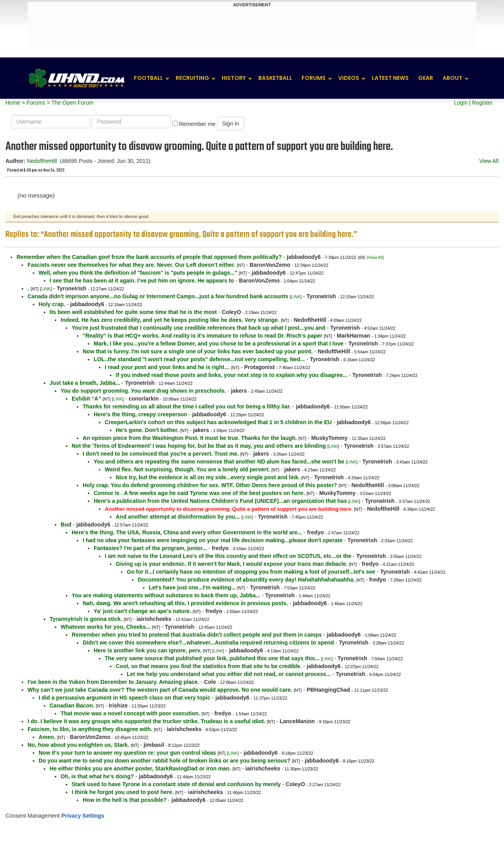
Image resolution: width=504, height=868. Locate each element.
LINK (46, 289)
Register (482, 103)
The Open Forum (72, 103)
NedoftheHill (42, 161)
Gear (426, 78)
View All (489, 161)
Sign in (231, 124)
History (234, 78)
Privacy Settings (83, 816)
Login (461, 103)
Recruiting (192, 78)
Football (148, 78)
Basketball (275, 78)
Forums (314, 78)
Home (13, 103)
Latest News (390, 78)
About (452, 78)
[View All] (375, 257)
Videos (349, 78)
